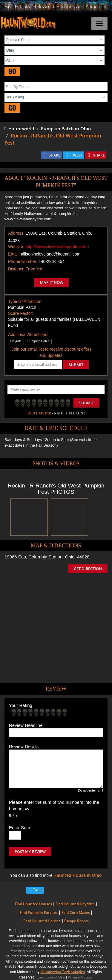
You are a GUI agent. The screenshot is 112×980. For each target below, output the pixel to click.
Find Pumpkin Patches (39, 912)
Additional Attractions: (28, 335)
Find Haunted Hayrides (75, 904)
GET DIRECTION (88, 569)
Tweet (38, 890)
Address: (16, 233)
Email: (14, 254)
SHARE (55, 155)
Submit (86, 403)
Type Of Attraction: (25, 301)
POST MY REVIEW (30, 851)
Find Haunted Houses (33, 904)
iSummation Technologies (63, 972)
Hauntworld (19, 129)
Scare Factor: (21, 313)
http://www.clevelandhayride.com (57, 247)
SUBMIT (76, 365)
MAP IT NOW (52, 282)
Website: (16, 247)
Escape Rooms (76, 921)
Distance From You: (26, 269)
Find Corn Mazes (76, 912)
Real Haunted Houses (42, 921)
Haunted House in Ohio (78, 875)
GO (12, 71)
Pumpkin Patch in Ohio (66, 129)
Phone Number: (23, 261)
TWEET (77, 155)
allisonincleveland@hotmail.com (51, 254)
